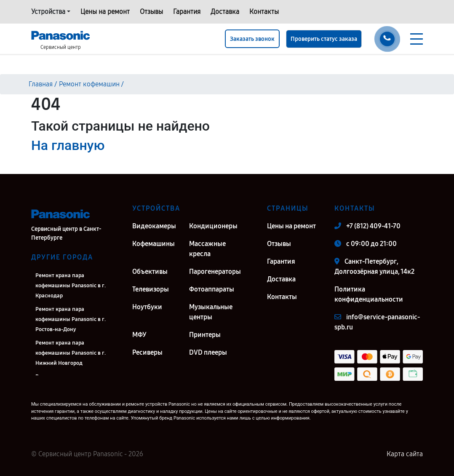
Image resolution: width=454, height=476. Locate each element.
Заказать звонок (252, 39)
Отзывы (151, 12)
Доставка (225, 12)
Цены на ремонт (105, 12)
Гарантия (187, 12)
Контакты (264, 12)
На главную (68, 145)
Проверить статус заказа (324, 39)
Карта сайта (405, 454)
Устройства (48, 12)
